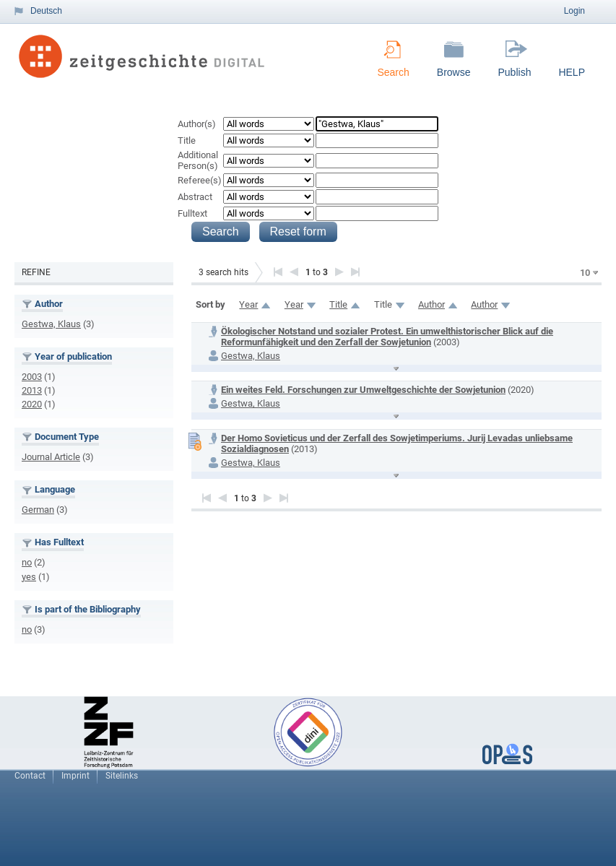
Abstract (195, 197)
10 (585, 273)
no (27, 562)
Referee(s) (200, 180)
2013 (32, 390)
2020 (32, 404)
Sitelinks (122, 776)
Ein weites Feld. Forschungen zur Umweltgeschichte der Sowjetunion (363, 390)
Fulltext (192, 213)
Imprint (75, 776)
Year (248, 304)
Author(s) (197, 124)
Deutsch (46, 11)
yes (29, 577)
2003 (32, 377)
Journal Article (51, 457)
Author (431, 304)
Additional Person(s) (198, 160)
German (38, 510)
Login (574, 11)
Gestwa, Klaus (51, 324)
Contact (30, 776)
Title (187, 140)
